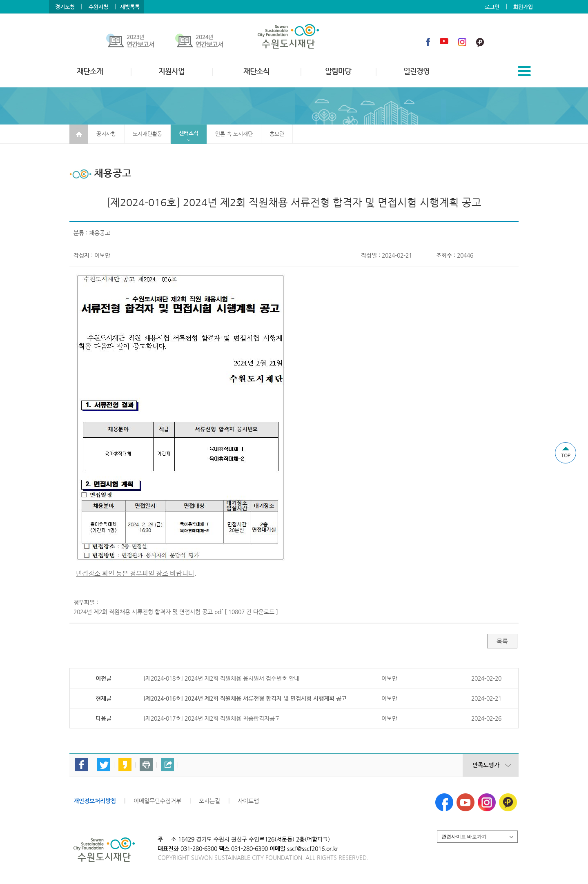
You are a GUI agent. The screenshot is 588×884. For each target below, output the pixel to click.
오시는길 (209, 801)
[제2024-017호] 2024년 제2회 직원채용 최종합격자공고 (212, 718)
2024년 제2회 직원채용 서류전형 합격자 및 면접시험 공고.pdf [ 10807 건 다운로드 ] (176, 612)
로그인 (492, 7)
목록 (502, 641)
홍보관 (277, 134)
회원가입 (523, 7)
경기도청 (65, 7)
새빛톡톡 (130, 7)
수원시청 (98, 7)
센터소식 (189, 133)
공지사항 (106, 134)
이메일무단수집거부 (157, 801)
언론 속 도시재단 (234, 134)
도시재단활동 (147, 134)
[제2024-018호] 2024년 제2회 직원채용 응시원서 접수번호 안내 (221, 678)
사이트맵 (248, 801)
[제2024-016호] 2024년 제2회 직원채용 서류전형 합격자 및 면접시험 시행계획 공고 (245, 698)
